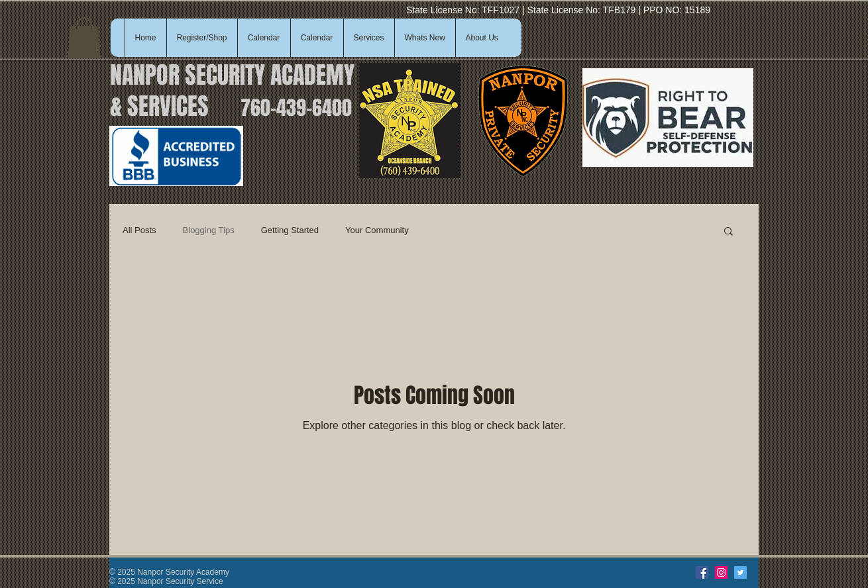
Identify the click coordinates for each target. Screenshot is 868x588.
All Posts (139, 230)
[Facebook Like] (662, 573)
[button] (84, 38)
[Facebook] (702, 572)
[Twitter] (740, 572)
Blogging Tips (209, 230)
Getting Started (290, 230)
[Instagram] (721, 572)
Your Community (377, 230)
